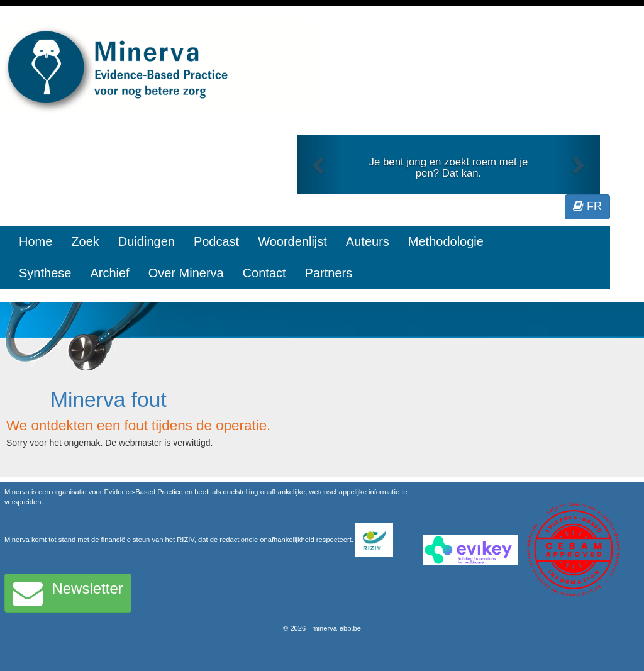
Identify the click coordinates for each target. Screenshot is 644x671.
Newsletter (68, 593)
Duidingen (147, 241)
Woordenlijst (292, 241)
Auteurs (368, 241)
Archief (109, 273)
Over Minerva (186, 273)
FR (587, 206)
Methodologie (446, 241)
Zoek (85, 241)
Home (36, 241)
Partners (329, 273)
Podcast (216, 241)
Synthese (45, 273)
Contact (264, 273)
